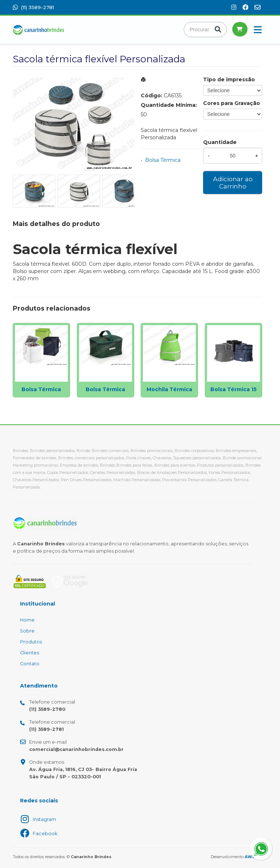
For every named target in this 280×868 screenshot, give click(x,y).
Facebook (45, 834)
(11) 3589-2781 (33, 7)
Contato (30, 664)
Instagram (44, 819)
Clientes (30, 653)
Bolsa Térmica (163, 160)
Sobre (27, 631)
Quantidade (220, 142)
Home (27, 620)
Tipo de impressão (229, 79)
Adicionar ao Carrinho (233, 182)
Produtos (31, 642)
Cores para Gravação (232, 103)
